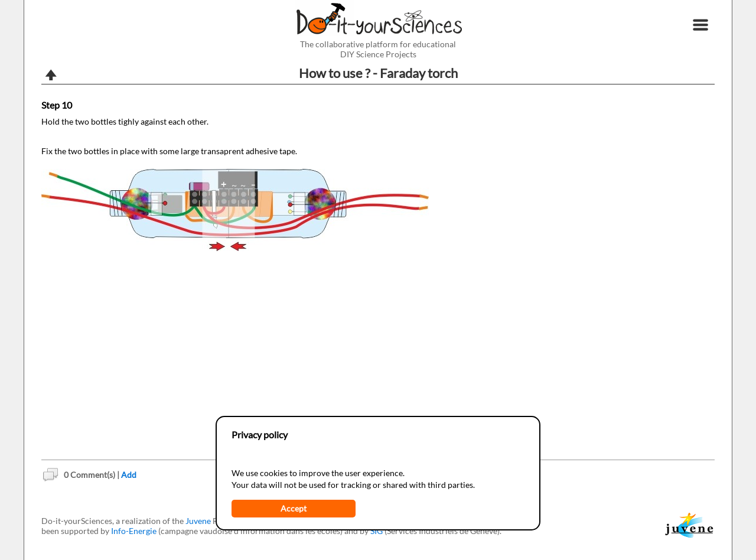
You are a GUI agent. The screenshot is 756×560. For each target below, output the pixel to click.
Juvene (198, 521)
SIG (377, 531)
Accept (294, 508)
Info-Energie (134, 531)
